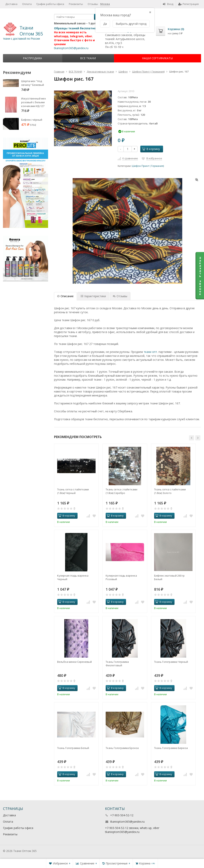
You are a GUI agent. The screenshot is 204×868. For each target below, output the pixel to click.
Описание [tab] (65, 296)
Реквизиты (76, 4)
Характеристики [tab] (93, 296)
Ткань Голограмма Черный (171, 662)
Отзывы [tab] (120, 296)
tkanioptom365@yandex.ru (71, 48)
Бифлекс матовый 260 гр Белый (169, 577)
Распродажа (32, 58)
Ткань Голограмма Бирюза (171, 748)
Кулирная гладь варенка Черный (73, 577)
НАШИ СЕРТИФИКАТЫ (157, 58)
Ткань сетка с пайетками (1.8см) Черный (73, 491)
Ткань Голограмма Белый (73, 748)
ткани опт (150, 352)
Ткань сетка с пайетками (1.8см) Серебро (121, 491)
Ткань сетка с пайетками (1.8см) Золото (170, 491)
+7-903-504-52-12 (122, 815)
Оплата (27, 4)
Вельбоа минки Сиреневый (74, 662)
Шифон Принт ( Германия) (148, 166)
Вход (168, 4)
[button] (192, 438)
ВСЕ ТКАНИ (88, 58)
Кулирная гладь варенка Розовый (121, 577)
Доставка (11, 4)
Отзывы (93, 4)
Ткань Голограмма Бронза (122, 748)
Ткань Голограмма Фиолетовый (117, 664)
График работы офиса (50, 4)
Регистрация (188, 4)
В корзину (151, 149)
